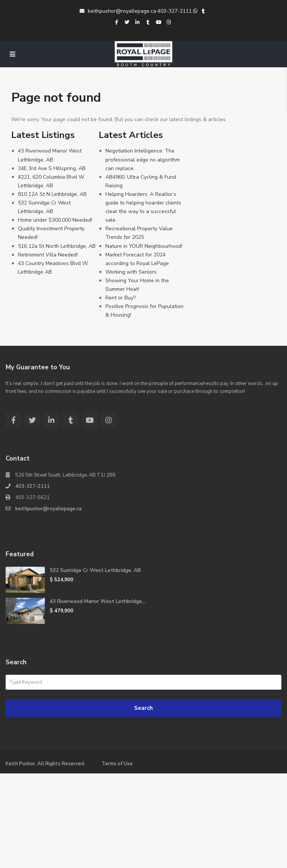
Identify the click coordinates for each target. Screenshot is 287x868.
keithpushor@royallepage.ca (118, 11)
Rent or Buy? (121, 298)
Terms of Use (117, 764)
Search (143, 708)
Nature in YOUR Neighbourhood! (144, 246)
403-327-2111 (175, 11)
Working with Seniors (131, 272)
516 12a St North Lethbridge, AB (57, 246)
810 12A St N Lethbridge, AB (52, 194)
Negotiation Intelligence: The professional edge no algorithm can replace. (143, 159)
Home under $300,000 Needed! (55, 220)
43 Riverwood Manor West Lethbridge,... (98, 601)
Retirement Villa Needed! (48, 255)
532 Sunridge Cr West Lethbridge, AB (95, 570)
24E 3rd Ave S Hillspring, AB (52, 168)
